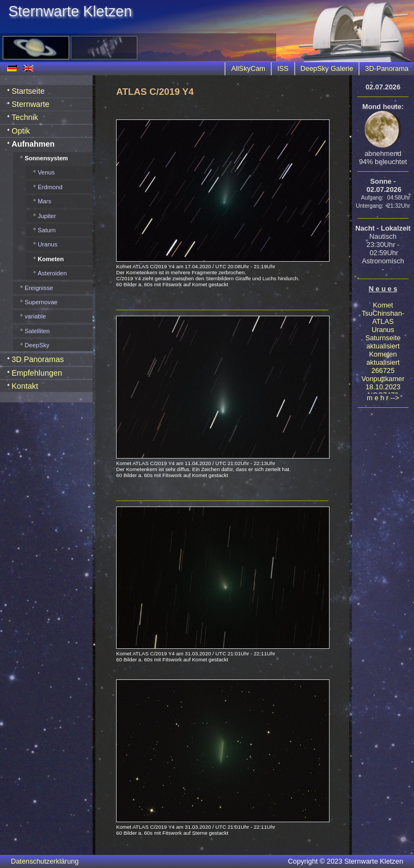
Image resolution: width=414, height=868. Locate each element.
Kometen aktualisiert (383, 358)
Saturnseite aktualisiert (383, 342)
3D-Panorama (387, 68)
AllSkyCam (248, 68)
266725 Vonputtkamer (383, 375)
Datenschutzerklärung (45, 861)
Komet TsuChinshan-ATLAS (383, 313)
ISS (283, 68)
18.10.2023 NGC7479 (383, 391)
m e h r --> (383, 398)
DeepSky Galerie (327, 68)
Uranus (383, 330)
